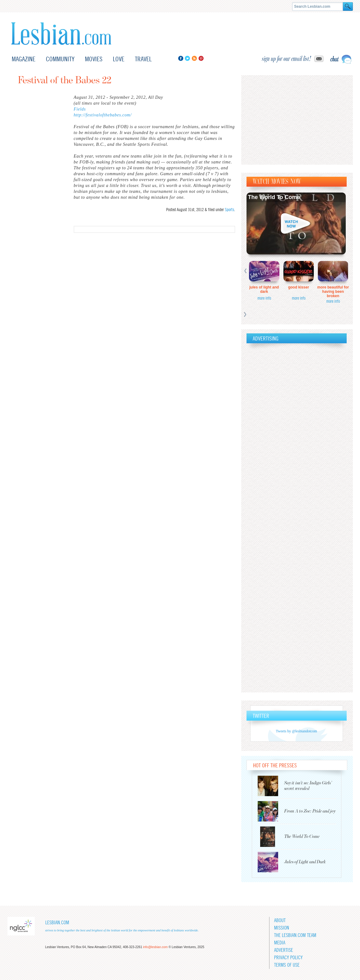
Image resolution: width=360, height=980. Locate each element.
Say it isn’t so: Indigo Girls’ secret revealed (308, 786)
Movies (94, 59)
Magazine (24, 59)
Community (60, 59)
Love (119, 59)
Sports (229, 210)
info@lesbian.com (155, 947)
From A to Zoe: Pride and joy (310, 811)
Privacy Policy (288, 958)
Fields (80, 109)
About (280, 920)
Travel (143, 59)
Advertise (284, 950)
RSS (194, 58)
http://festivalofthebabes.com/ (103, 115)
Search (348, 7)
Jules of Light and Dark (264, 289)
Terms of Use (287, 965)
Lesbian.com (61, 34)
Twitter (187, 58)
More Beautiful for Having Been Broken (333, 292)
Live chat (341, 59)
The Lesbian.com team (295, 935)
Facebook (181, 58)
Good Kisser (298, 287)
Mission (282, 928)
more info (264, 298)
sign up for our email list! (287, 59)
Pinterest (201, 58)
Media (280, 943)
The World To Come (274, 197)
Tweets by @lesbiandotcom (297, 731)
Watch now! (296, 223)
